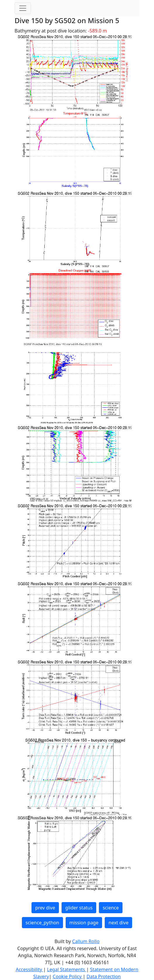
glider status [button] (79, 908)
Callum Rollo (86, 941)
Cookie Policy (68, 976)
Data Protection (104, 976)
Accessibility (29, 969)
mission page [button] (84, 923)
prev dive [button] (45, 908)
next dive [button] (118, 923)
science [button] (111, 908)
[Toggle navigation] (23, 8)
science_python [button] (42, 923)
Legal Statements (66, 969)
